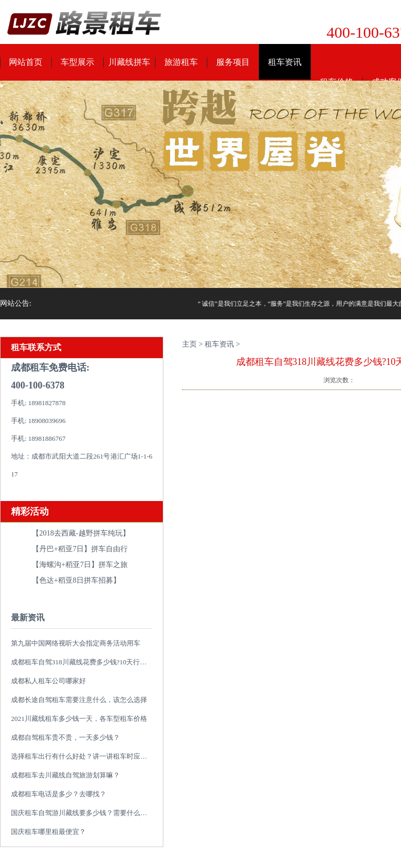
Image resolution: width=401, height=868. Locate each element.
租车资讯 (285, 62)
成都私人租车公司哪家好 (48, 681)
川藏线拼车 (129, 62)
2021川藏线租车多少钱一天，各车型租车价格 (79, 719)
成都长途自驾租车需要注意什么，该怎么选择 (79, 700)
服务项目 (233, 62)
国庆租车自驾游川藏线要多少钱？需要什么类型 (82, 813)
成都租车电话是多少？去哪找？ (59, 794)
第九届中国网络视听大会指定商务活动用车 (76, 643)
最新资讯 (28, 617)
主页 (190, 344)
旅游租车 (181, 62)
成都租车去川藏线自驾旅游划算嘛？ (65, 775)
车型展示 (77, 62)
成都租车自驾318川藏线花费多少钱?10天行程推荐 (86, 662)
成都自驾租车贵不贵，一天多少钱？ (65, 737)
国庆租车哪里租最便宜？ (48, 832)
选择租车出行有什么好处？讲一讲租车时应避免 (82, 756)
